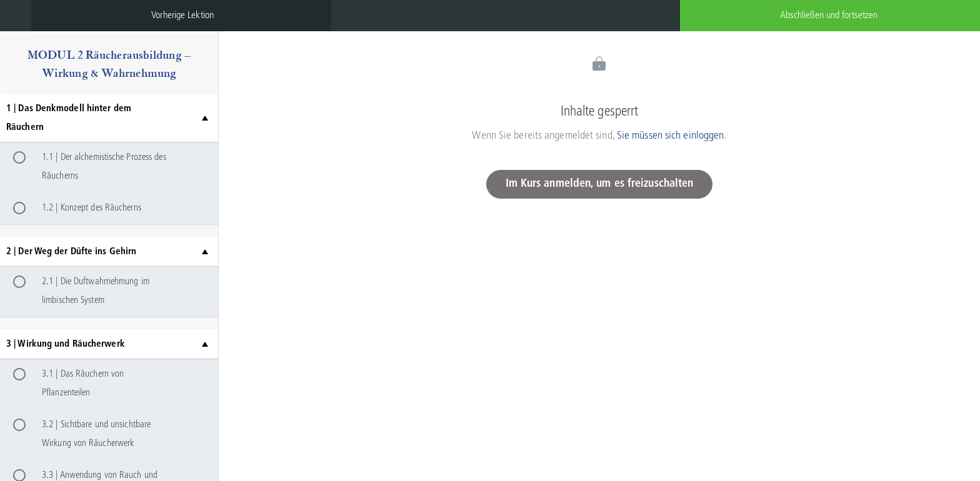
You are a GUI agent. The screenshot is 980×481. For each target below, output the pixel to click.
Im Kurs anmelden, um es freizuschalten (600, 184)
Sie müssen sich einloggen (671, 136)
